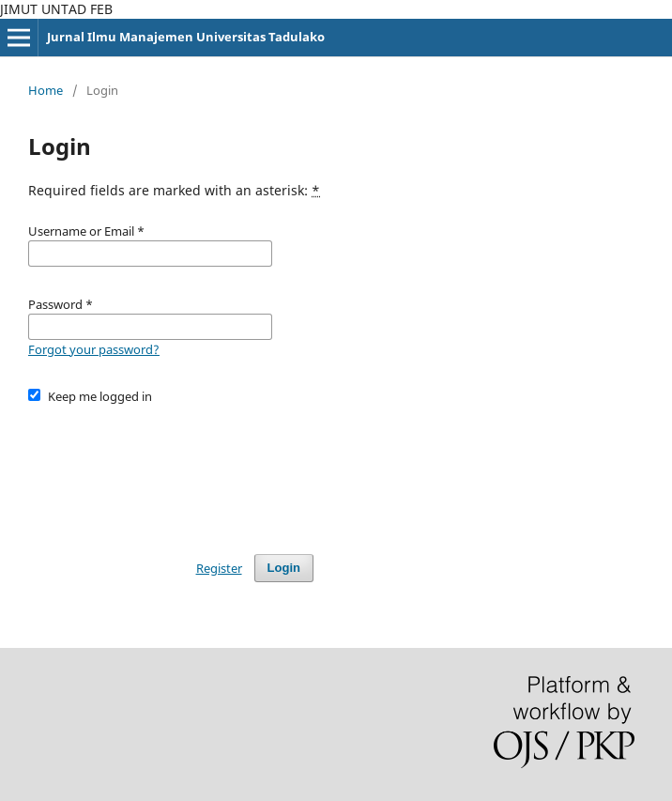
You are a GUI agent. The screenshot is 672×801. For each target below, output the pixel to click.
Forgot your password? (94, 349)
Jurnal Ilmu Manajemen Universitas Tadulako (186, 37)
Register (219, 568)
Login (284, 568)
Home (46, 90)
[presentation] (171, 470)
